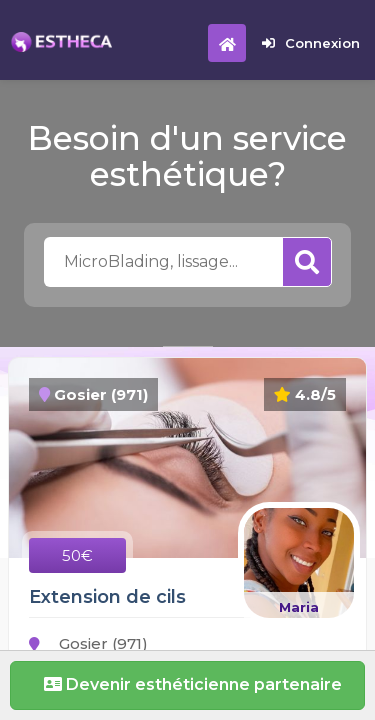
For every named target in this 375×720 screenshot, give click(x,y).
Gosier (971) (88, 643)
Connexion (311, 43)
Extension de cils (107, 597)
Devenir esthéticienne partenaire (188, 684)
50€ (77, 555)
